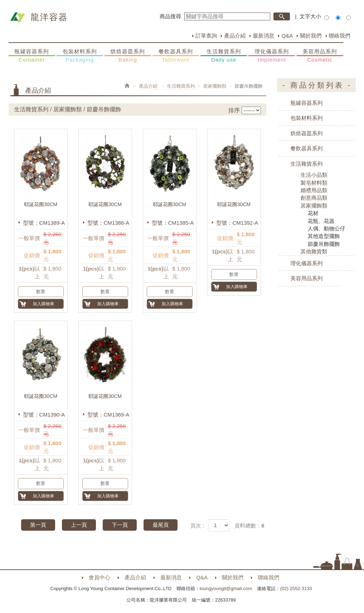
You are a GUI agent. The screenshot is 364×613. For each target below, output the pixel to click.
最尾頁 (161, 525)
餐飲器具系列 (176, 56)
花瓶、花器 (321, 221)
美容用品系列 (320, 56)
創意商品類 (314, 198)
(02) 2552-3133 (296, 588)
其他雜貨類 (314, 251)
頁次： (198, 526)
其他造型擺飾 (324, 236)
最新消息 (263, 36)
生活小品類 (314, 175)
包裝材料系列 (80, 56)
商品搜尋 (170, 16)
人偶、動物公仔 (327, 228)
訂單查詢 (206, 36)
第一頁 (38, 525)
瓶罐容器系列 (32, 56)
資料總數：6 (249, 526)
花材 (313, 213)
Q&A (287, 36)
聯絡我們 (340, 36)
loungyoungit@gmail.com (226, 588)
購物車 (351, 292)
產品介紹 (235, 36)
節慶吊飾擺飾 (324, 244)
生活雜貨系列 (224, 56)
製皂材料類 (314, 183)
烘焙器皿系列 (128, 56)
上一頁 (79, 525)
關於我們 (311, 36)
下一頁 (120, 525)
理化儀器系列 (272, 56)
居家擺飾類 (215, 86)
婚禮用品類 (314, 190)
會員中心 (100, 577)
